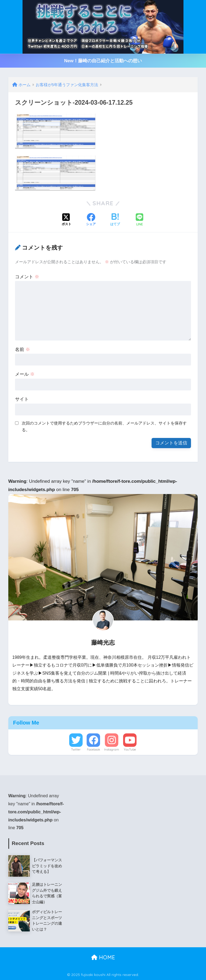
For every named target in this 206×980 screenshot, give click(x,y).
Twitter (76, 749)
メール (25, 374)
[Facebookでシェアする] (91, 220)
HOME (103, 957)
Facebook (93, 749)
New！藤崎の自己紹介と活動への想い (103, 61)
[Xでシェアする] (67, 220)
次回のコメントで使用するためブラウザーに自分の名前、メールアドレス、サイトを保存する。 (104, 426)
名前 (23, 350)
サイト (22, 399)
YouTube (130, 749)
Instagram (112, 749)
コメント (27, 277)
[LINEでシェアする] (139, 220)
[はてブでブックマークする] (115, 220)
